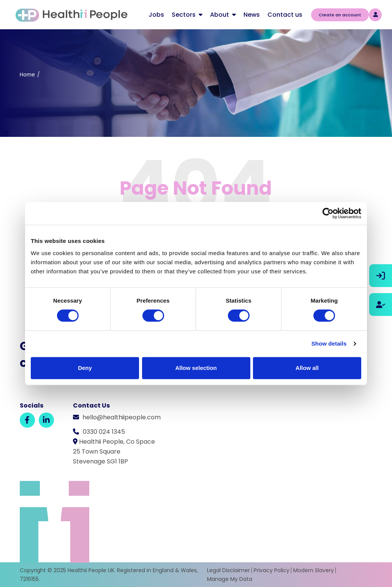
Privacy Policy (272, 570)
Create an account (340, 15)
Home (27, 75)
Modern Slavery (314, 570)
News (252, 15)
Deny (85, 368)
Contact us (285, 15)
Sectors (184, 15)
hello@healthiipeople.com (122, 417)
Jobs (156, 15)
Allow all (307, 368)
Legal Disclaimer (228, 570)
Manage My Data (230, 579)
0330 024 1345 (104, 432)
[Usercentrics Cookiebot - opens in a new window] (328, 213)
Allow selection (196, 368)
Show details (329, 343)
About (220, 15)
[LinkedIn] (46, 420)
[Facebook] (27, 420)
